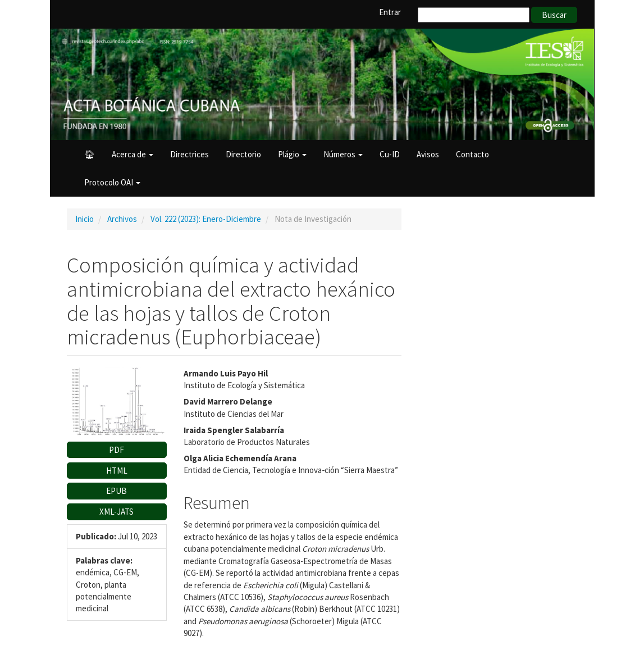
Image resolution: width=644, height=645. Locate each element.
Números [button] (343, 154)
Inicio (85, 219)
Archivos (122, 219)
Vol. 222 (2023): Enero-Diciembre (206, 219)
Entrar (390, 12)
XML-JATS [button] (117, 512)
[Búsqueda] (474, 15)
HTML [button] (117, 471)
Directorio (243, 154)
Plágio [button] (292, 154)
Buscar (554, 15)
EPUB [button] (117, 491)
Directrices (189, 154)
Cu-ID (390, 154)
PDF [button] (117, 450)
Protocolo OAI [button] (112, 182)
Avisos (428, 154)
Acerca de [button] (133, 154)
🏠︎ (90, 154)
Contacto (472, 154)
